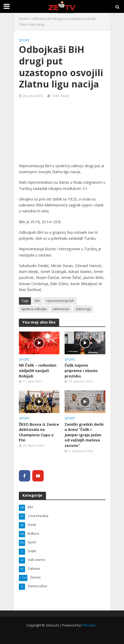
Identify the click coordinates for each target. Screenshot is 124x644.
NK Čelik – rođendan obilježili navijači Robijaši (38, 371)
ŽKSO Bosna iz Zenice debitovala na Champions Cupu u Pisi (39, 432)
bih (37, 301)
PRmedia (88, 625)
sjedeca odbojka (34, 309)
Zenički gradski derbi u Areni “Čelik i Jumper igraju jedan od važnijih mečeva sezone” (84, 435)
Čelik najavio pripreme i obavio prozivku (81, 371)
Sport (24, 40)
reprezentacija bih (60, 301)
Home (24, 19)
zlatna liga (83, 309)
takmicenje (61, 309)
